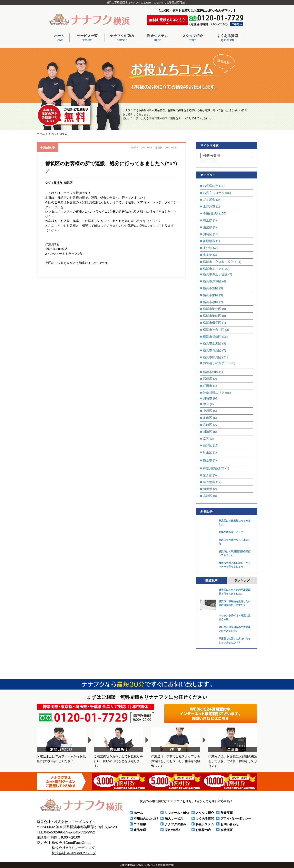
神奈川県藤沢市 (214, 468)
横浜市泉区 (211, 302)
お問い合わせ (230, 824)
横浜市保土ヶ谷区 (215, 274)
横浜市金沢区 (212, 343)
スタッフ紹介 (192, 38)
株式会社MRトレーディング (73, 848)
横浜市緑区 (211, 372)
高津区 (208, 445)
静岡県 (208, 489)
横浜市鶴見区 (212, 357)
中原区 (208, 411)
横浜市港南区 (212, 316)
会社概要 (227, 830)
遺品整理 (209, 482)
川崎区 (208, 234)
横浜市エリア (212, 269)
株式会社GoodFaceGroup (72, 843)
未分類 (208, 248)
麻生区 (208, 452)
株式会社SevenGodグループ (74, 853)
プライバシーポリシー (236, 818)
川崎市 (208, 398)
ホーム (59, 38)
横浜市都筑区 (212, 337)
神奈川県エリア (214, 393)
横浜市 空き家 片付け (220, 262)
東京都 (208, 255)
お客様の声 (211, 186)
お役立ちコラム (214, 193)
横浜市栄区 (211, 295)
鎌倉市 (208, 460)
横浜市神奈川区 (214, 330)
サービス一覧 (87, 38)
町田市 (208, 386)
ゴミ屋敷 (209, 200)
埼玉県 (208, 220)
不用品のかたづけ (146, 818)
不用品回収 (48, 147)
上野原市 (209, 206)
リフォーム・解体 (177, 813)
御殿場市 (209, 241)
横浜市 (58, 183)
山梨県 (208, 227)
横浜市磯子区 (212, 323)
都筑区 (68, 183)
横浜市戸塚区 (212, 281)
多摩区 (208, 418)
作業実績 (227, 813)
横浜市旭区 (211, 288)
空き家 (208, 475)
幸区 (206, 439)
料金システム (157, 38)
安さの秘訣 (172, 830)
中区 (206, 404)
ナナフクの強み (122, 38)
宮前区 (208, 425)
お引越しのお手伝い (217, 363)
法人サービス (174, 818)
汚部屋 (208, 379)
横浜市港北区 (212, 309)
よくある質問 (227, 38)
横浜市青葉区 (212, 350)
